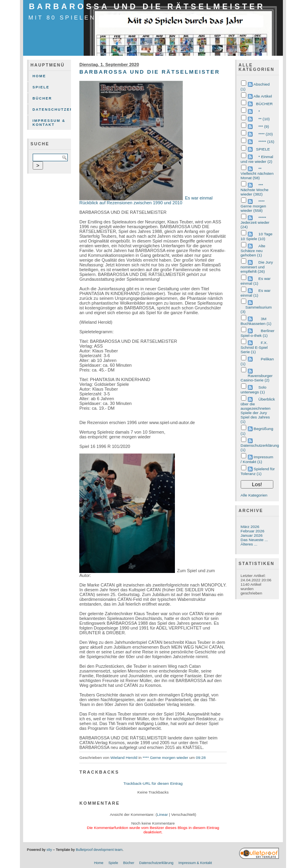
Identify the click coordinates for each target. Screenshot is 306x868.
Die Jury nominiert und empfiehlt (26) (257, 267)
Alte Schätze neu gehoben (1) (253, 250)
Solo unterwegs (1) (254, 390)
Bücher (42, 98)
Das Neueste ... (254, 540)
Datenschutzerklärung (52, 109)
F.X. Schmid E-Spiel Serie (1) (254, 347)
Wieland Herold (124, 758)
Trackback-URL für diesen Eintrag (153, 783)
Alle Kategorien (254, 495)
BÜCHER (265, 104)
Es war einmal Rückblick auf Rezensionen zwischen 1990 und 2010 (146, 200)
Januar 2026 (252, 535)
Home (39, 76)
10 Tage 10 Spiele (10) (257, 236)
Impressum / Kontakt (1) (257, 459)
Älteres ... (249, 544)
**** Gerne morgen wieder (165, 758)
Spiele (41, 87)
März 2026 (250, 527)
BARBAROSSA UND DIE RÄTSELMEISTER (147, 6)
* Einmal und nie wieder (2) (257, 159)
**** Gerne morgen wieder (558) (253, 206)
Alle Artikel (263, 96)
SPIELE (263, 149)
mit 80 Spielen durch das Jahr (101, 18)
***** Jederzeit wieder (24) (255, 222)
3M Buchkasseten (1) (256, 321)
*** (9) (264, 126)
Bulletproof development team (99, 850)
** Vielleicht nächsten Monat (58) (257, 173)
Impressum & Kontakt (49, 123)
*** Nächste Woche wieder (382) (255, 190)
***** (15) (267, 142)
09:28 (201, 758)
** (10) (264, 119)
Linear (163, 814)
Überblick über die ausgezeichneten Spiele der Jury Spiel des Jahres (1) (258, 410)
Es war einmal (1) (256, 281)
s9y (49, 850)
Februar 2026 (253, 531)
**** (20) (266, 134)
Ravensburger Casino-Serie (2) (257, 378)
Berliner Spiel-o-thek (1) (258, 333)
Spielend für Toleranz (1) (258, 471)
